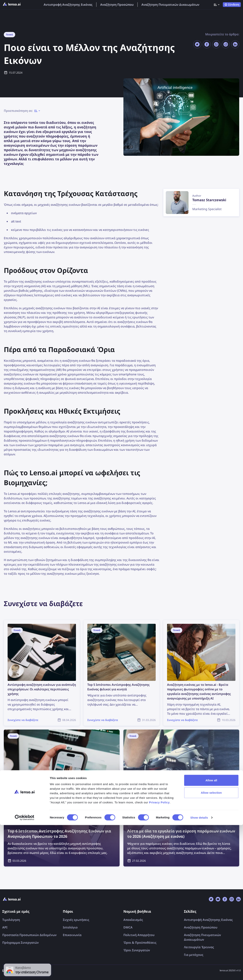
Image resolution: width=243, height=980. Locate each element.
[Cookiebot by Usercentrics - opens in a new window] (25, 973)
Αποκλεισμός (133, 920)
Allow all (211, 935)
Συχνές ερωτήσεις (76, 920)
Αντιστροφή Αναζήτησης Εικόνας (68, 5)
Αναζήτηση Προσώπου (117, 5)
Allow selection (211, 948)
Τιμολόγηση (11, 920)
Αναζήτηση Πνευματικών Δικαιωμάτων (170, 5)
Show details (199, 972)
